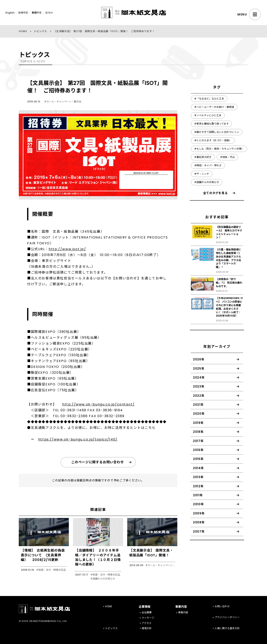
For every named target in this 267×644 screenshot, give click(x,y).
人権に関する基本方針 (227, 628)
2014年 (198, 468)
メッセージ (148, 618)
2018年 (198, 432)
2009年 (199, 513)
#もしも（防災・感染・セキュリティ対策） (219, 149)
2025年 (199, 369)
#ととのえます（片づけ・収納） (213, 140)
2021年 (198, 405)
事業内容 (183, 612)
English (10, 13)
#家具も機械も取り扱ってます (211, 124)
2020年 (199, 414)
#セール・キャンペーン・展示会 (63, 102)
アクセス (147, 623)
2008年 (199, 522)
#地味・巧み (227, 157)
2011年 (198, 495)
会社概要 (147, 612)
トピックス (40, 31)
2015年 (198, 459)
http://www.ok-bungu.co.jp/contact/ (98, 404)
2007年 (199, 532)
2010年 (198, 504)
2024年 (199, 378)
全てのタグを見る (215, 193)
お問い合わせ (222, 606)
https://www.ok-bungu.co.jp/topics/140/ (78, 439)
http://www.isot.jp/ (67, 249)
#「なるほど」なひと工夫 (209, 99)
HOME (23, 31)
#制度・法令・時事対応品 (51, 570)
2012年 (198, 486)
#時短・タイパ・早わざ (208, 165)
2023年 (199, 386)
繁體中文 (37, 13)
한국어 (49, 13)
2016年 (198, 450)
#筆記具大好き (203, 157)
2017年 (198, 441)
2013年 (198, 477)
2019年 (198, 423)
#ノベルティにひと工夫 (208, 115)
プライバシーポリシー (227, 617)
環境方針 (147, 628)
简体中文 (23, 13)
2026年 (199, 359)
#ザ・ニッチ (202, 174)
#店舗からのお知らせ (103, 579)
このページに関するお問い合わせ (98, 462)
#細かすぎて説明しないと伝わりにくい (217, 132)
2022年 (199, 396)
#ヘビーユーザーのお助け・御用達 (214, 107)
